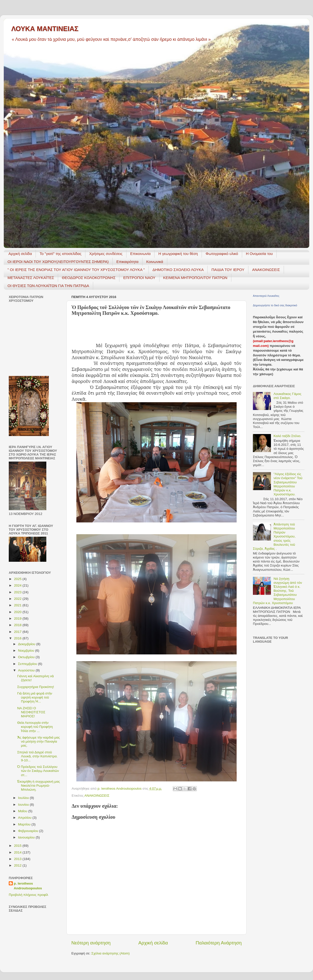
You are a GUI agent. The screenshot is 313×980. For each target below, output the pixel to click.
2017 (18, 632)
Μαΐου (23, 811)
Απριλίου (25, 818)
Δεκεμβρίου (27, 644)
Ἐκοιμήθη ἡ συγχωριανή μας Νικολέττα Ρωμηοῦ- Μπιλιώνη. (39, 786)
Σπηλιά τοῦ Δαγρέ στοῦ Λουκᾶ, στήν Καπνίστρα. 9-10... (37, 756)
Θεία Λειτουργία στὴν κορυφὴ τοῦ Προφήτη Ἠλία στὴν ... (35, 727)
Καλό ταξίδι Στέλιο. (287, 436)
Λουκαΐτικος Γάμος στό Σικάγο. (287, 396)
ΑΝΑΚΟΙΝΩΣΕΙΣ (266, 270)
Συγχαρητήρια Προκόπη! (36, 687)
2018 (18, 625)
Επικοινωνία (140, 254)
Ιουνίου (24, 805)
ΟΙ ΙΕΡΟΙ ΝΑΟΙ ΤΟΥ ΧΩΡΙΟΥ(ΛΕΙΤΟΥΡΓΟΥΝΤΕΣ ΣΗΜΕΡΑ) (58, 262)
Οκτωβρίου (27, 657)
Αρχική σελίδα (20, 254)
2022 (18, 599)
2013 (18, 859)
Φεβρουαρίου (29, 831)
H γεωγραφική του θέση (178, 254)
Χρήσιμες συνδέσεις (106, 254)
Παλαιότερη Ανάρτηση (219, 943)
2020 (18, 612)
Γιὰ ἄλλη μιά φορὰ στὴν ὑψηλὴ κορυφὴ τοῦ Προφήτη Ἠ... (35, 697)
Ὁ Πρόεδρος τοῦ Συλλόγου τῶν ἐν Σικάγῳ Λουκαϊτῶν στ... (38, 771)
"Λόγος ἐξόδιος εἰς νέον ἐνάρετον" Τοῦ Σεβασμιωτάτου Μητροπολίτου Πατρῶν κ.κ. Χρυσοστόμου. (288, 484)
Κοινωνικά (155, 262)
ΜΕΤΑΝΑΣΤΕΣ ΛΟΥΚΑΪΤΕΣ (31, 278)
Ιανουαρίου (27, 837)
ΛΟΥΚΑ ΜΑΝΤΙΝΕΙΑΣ (45, 29)
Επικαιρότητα (127, 262)
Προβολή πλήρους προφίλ (28, 895)
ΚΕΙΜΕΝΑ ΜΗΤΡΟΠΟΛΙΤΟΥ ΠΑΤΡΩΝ (195, 278)
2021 (18, 605)
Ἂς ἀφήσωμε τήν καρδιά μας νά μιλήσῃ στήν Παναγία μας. (39, 741)
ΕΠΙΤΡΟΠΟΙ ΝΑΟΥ (139, 278)
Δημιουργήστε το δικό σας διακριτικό (275, 305)
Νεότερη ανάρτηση (91, 943)
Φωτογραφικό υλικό (222, 254)
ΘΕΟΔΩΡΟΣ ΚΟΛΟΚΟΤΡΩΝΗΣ (89, 278)
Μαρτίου (25, 824)
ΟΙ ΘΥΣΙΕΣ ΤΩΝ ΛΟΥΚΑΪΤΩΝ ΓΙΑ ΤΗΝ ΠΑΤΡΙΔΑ (48, 286)
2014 (18, 852)
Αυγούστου (27, 670)
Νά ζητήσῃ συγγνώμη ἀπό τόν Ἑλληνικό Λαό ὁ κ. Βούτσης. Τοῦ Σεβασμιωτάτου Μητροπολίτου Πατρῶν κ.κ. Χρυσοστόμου (277, 591)
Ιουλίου (24, 798)
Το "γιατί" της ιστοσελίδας (60, 254)
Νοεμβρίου (27, 651)
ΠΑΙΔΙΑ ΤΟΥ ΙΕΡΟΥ (228, 270)
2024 (18, 585)
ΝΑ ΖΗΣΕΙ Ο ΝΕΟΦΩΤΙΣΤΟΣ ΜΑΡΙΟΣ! (31, 712)
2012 (18, 865)
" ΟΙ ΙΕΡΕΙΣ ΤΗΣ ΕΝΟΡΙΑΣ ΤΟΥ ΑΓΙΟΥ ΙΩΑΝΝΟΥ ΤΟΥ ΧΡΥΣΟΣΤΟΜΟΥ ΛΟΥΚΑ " (76, 270)
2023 (18, 592)
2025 (18, 579)
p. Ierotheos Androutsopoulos (28, 886)
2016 (18, 638)
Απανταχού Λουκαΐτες (266, 296)
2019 (18, 618)
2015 (18, 846)
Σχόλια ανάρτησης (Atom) (111, 953)
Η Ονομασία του (259, 254)
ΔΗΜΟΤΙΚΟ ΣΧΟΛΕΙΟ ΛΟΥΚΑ (178, 270)
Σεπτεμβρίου (28, 664)
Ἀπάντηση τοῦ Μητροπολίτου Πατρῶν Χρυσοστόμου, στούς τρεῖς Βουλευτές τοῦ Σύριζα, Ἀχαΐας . (274, 536)
